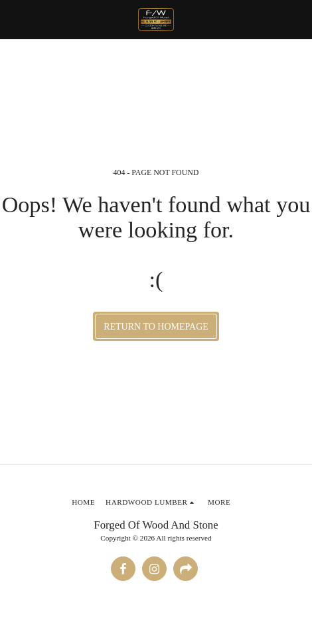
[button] (15, 19)
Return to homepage (156, 327)
